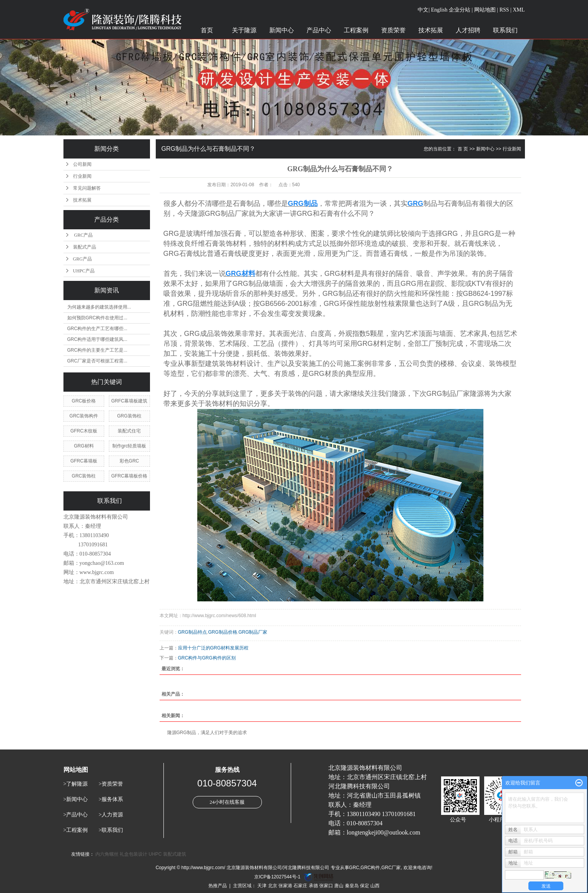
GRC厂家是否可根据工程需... (97, 361)
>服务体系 (111, 799)
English (439, 10)
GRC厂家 (391, 868)
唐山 (339, 886)
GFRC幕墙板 (84, 461)
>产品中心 (76, 815)
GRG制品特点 (192, 632)
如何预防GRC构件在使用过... (97, 318)
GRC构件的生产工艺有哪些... (97, 329)
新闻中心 (282, 30)
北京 (273, 886)
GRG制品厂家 (253, 632)
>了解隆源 (76, 784)
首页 (207, 30)
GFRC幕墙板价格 (129, 476)
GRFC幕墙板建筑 (129, 401)
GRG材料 (84, 446)
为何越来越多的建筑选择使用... (99, 307)
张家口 (326, 886)
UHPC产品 (84, 271)
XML (519, 10)
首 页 (463, 149)
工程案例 (356, 30)
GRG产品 (82, 259)
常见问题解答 (87, 188)
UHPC (155, 854)
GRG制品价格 (222, 632)
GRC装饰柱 (84, 476)
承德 (313, 886)
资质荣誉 (393, 30)
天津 (262, 886)
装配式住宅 (129, 431)
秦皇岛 (352, 886)
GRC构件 (371, 868)
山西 (375, 886)
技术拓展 (431, 30)
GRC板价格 (84, 401)
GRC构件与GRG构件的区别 (207, 658)
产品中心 (319, 30)
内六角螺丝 (107, 854)
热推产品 (218, 886)
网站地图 (485, 10)
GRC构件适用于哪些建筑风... (97, 339)
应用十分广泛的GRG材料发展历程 (213, 648)
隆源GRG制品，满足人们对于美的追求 (207, 733)
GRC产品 (83, 235)
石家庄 (300, 886)
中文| (424, 10)
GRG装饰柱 (129, 416)
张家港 (285, 886)
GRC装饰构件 (84, 416)
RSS (504, 10)
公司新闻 (82, 164)
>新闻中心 (76, 799)
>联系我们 (111, 830)
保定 (365, 886)
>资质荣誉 (111, 784)
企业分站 (460, 10)
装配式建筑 (175, 854)
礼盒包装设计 (133, 854)
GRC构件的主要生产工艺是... (97, 350)
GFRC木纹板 (84, 431)
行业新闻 (82, 176)
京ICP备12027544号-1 (277, 877)
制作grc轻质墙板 (129, 446)
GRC (354, 868)
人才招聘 (468, 30)
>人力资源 (111, 815)
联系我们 (505, 30)
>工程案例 (76, 830)
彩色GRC (129, 461)
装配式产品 (85, 247)
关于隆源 (244, 30)
